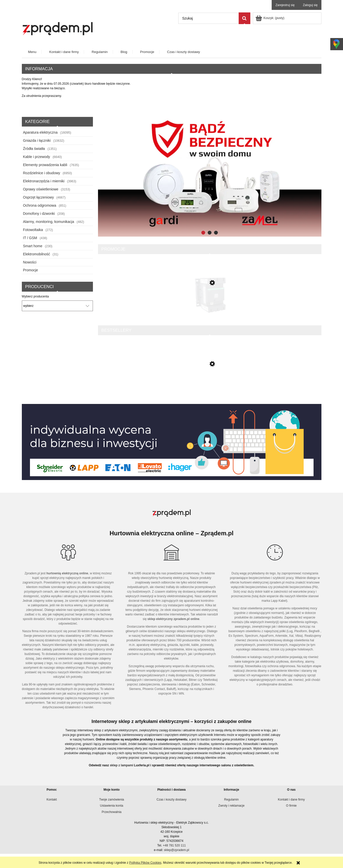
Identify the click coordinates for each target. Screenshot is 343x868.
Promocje (31, 270)
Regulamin (231, 800)
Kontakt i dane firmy (291, 800)
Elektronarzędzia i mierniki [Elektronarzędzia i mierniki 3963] (44, 181)
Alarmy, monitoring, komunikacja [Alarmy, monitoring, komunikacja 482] (49, 222)
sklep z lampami (121, 765)
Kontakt (52, 800)
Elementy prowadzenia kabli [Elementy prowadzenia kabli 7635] (45, 165)
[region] (210, 176)
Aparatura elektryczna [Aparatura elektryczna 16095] (40, 132)
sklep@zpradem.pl (176, 850)
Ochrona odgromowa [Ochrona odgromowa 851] (40, 205)
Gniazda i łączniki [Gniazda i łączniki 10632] (37, 140)
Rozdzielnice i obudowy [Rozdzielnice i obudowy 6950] (42, 173)
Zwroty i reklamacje (231, 806)
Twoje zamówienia (111, 800)
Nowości (30, 262)
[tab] (203, 233)
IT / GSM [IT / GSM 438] (30, 238)
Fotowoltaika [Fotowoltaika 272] (33, 230)
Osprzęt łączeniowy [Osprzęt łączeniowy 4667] (38, 197)
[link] (210, 176)
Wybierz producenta (35, 296)
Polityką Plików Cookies (145, 863)
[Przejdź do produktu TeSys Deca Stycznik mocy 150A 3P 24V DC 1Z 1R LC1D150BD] (210, 304)
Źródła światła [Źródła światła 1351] (34, 149)
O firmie (291, 806)
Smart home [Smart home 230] (33, 246)
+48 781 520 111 (174, 845)
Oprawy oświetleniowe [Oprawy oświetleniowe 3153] (41, 189)
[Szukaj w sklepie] (208, 18)
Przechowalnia (111, 812)
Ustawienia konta (112, 806)
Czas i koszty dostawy (171, 800)
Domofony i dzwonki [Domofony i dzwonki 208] (39, 214)
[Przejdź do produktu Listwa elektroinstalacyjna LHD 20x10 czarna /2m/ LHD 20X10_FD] (210, 386)
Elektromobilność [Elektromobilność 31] (37, 254)
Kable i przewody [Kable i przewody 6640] (37, 157)
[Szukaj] (244, 18)
